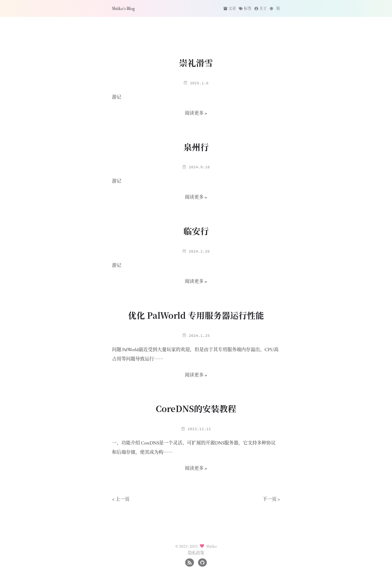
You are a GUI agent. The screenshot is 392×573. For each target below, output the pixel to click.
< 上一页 (121, 499)
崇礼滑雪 (196, 63)
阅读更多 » (196, 113)
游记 (117, 97)
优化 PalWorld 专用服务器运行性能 (196, 315)
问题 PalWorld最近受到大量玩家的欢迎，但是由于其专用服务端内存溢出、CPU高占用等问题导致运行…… (195, 354)
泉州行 (196, 147)
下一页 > (271, 499)
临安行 (196, 231)
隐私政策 (196, 553)
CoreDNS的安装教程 (196, 408)
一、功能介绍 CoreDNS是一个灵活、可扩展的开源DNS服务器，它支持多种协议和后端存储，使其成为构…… (194, 447)
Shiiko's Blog (123, 8)
